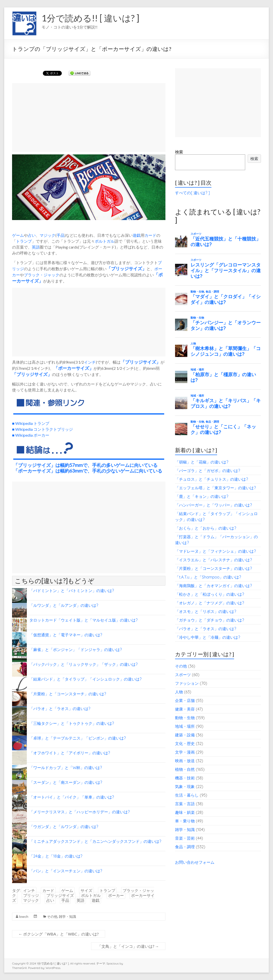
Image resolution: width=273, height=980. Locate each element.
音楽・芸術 (185, 838)
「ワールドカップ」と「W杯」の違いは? (66, 768)
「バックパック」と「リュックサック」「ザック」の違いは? (83, 664)
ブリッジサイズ (127, 268)
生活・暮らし (187, 795)
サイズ (149, 362)
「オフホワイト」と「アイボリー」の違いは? (70, 753)
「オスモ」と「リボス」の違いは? (206, 611)
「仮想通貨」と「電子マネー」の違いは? (66, 635)
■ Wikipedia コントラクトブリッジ (42, 429)
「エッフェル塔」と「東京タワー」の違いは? (215, 488)
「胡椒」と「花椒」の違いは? (202, 462)
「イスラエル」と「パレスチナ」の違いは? (213, 560)
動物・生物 (185, 718)
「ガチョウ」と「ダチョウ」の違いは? (209, 620)
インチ (90, 362)
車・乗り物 (185, 821)
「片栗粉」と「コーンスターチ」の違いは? (68, 694)
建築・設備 (185, 735)
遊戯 (137, 235)
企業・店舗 (185, 700)
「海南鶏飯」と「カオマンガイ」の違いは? (213, 586)
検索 (179, 152)
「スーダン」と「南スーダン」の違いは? (66, 782)
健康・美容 (185, 709)
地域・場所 (185, 726)
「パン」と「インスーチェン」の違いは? (66, 871)
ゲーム (18, 235)
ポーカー (116, 895)
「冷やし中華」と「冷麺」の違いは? (208, 637)
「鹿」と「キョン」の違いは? (202, 496)
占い (32, 235)
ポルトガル (105, 241)
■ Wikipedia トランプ (31, 423)
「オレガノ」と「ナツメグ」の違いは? (209, 603)
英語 (36, 247)
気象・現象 (185, 787)
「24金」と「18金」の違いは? (56, 856)
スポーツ (183, 675)
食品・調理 (185, 847)
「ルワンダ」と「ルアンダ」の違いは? (64, 605)
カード (150, 235)
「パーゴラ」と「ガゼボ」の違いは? (208, 471)
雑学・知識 (67, 916)
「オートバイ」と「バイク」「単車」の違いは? (72, 797)
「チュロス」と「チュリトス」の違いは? (211, 479)
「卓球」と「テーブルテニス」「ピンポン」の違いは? (78, 738)
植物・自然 (185, 769)
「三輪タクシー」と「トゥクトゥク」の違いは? (72, 723)
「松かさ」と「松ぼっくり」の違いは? (209, 594)
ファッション (187, 683)
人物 (179, 692)
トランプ (24, 241)
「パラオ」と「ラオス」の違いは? (60, 709)
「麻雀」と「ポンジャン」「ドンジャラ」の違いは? (76, 650)
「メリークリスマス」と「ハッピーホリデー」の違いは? (80, 812)
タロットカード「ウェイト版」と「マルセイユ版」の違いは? (83, 620)
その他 (52, 916)
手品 (61, 235)
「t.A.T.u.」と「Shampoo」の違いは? (208, 577)
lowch (24, 916)
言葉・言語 (185, 804)
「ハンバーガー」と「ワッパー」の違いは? (213, 505)
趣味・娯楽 (185, 812)
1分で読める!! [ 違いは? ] (90, 18)
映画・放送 (185, 761)
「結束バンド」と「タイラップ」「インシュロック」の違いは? (85, 679)
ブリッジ (31, 895)
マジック (48, 235)
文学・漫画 (185, 752)
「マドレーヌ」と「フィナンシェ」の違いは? (215, 551)
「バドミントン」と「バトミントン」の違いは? (72, 591)
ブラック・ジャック (42, 275)
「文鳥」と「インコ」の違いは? (128, 946)
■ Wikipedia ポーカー (31, 435)
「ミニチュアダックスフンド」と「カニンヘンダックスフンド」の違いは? (95, 841)
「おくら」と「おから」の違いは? (206, 528)
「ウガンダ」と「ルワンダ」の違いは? (64, 827)
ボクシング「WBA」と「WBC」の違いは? (59, 934)
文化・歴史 (185, 743)
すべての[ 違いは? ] (192, 193)
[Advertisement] (89, 118)
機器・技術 (185, 778)
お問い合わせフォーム (195, 862)
